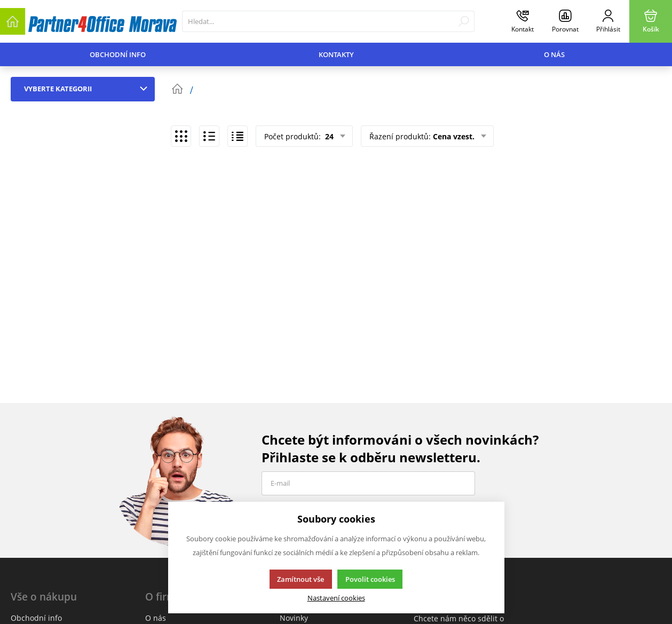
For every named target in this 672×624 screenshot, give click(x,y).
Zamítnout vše (301, 579)
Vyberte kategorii (88, 89)
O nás (554, 54)
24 (328, 136)
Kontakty (336, 54)
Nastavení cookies (336, 598)
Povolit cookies (370, 579)
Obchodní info (118, 54)
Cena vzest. (454, 136)
